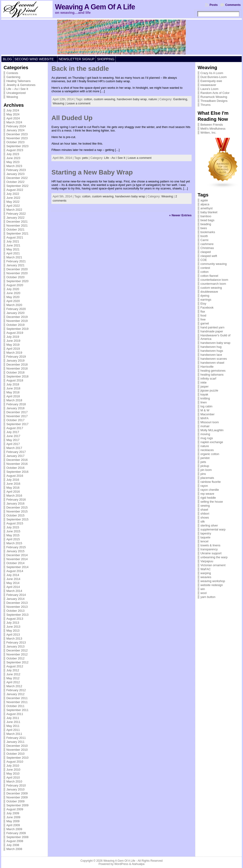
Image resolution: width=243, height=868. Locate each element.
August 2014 (15, 571)
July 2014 (13, 575)
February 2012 (16, 690)
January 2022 (15, 218)
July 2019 (13, 337)
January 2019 (15, 361)
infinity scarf (208, 379)
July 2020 (13, 289)
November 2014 (17, 559)
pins (203, 474)
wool (204, 593)
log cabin (206, 406)
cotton (88, 99)
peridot (205, 458)
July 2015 (13, 527)
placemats (207, 478)
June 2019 (13, 341)
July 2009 (13, 813)
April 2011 (13, 730)
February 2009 (16, 833)
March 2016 (14, 496)
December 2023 (17, 134)
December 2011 (17, 698)
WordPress (121, 864)
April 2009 (13, 825)
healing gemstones (213, 371)
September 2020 (17, 281)
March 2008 (14, 849)
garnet (205, 323)
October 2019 (15, 325)
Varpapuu (207, 561)
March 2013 (14, 639)
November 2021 (17, 226)
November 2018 (17, 368)
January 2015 (15, 551)
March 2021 (14, 257)
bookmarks (208, 232)
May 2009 (13, 821)
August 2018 (15, 380)
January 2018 (15, 408)
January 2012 (15, 694)
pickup (205, 466)
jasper (205, 386)
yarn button (208, 597)
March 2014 (14, 591)
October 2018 (15, 372)
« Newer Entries (180, 215)
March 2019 (14, 353)
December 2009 (17, 793)
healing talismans (212, 375)
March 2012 (14, 686)
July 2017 (13, 432)
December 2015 (17, 507)
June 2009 (13, 817)
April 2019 (13, 349)
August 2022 (15, 190)
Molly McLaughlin (212, 430)
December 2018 (17, 365)
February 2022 (16, 214)
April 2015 (13, 539)
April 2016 (13, 492)
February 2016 (16, 500)
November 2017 (17, 416)
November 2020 (17, 273)
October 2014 (15, 563)
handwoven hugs (212, 351)
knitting (205, 398)
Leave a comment (79, 103)
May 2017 (13, 440)
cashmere (207, 244)
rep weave (207, 494)
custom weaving (104, 99)
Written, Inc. (208, 133)
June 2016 (13, 484)
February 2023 (16, 170)
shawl (204, 510)
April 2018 (13, 396)
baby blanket (209, 212)
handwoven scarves (214, 359)
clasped (206, 252)
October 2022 (15, 182)
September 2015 (17, 519)
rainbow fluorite (211, 482)
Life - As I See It (115, 158)
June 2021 (13, 245)
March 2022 (14, 210)
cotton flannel (209, 276)
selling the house (212, 502)
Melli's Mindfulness (213, 129)
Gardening (13, 77)
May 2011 (13, 726)
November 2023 (17, 138)
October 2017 (15, 420)
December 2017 (17, 412)
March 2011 (14, 734)
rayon (204, 486)
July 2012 (13, 670)
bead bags (207, 220)
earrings (206, 300)
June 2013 (13, 627)
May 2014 (13, 583)
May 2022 (13, 202)
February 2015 (16, 547)
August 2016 (15, 476)
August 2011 (15, 714)
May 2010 (13, 774)
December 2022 (17, 178)
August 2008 (15, 841)
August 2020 (15, 285)
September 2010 (17, 758)
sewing (205, 506)
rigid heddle (208, 498)
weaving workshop (213, 581)
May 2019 (13, 345)
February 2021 (16, 261)
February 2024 (16, 126)
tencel (204, 541)
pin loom (206, 470)
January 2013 (15, 646)
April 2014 (13, 587)
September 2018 (17, 376)
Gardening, (180, 99)
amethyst (207, 208)
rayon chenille (210, 490)
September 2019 (17, 329)
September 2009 (17, 805)
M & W (205, 410)
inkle (204, 382)
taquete (205, 537)
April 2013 (13, 635)
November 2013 (17, 607)
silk (203, 521)
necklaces (207, 450)
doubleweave (209, 292)
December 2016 (17, 460)
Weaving (12, 97)
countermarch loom (213, 284)
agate (204, 200)
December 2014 (17, 555)
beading (206, 224)
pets (85, 158)
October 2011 (15, 706)
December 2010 (17, 746)
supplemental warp (213, 529)
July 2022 (13, 194)
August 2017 (15, 428)
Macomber (207, 414)
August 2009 (15, 809)
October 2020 (15, 277)
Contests (12, 73)
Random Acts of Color (215, 93)
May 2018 (13, 392)
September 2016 (17, 472)
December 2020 (17, 269)
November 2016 (17, 464)
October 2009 (15, 801)
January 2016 (15, 503)
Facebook (207, 308)
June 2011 (13, 722)
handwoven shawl (212, 363)
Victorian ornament (213, 565)
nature (153, 99)
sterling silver (209, 525)
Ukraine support (211, 553)
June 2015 (13, 531)
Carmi (204, 240)
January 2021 (15, 265)
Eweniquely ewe (211, 81)
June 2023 (13, 158)
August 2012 (15, 666)
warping (206, 573)
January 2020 (15, 313)
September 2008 (17, 837)
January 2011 (15, 742)
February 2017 (16, 452)
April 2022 (13, 206)
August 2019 (15, 333)
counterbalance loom (214, 280)
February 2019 (16, 357)
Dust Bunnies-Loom (214, 77)
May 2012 (13, 678)
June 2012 (13, 674)
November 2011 (17, 702)
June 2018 (13, 388)
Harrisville (207, 367)
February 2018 (16, 404)
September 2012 (17, 662)
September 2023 (17, 146)
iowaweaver (208, 85)
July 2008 (13, 845)
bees (204, 228)
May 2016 (13, 488)
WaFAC (206, 569)
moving (205, 434)
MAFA (205, 418)
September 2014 (17, 567)
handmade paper (212, 331)
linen (204, 402)
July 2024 (13, 110)
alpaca (205, 204)
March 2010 (14, 781)
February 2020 (16, 309)
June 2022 (13, 198)
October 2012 (15, 658)
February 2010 (16, 785)
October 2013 (15, 611)
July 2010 (13, 766)
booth (204, 236)
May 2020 (13, 297)
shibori (205, 514)
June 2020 (13, 293)
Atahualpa (138, 864)
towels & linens (210, 545)
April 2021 (13, 253)
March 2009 (14, 829)
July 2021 (13, 241)
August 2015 (15, 523)
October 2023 (15, 142)
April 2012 (13, 682)
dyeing (205, 296)
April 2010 (13, 777)
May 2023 (13, 162)
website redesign (212, 585)
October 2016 (15, 468)
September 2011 (17, 710)
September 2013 (17, 615)
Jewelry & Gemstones (21, 85)
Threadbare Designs (214, 101)
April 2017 (13, 444)
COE (204, 260)
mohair (205, 426)
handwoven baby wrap (132, 99)
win (203, 589)
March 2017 (14, 448)
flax (203, 311)
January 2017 (15, 456)
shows (205, 518)
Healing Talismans (18, 81)
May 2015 (13, 535)
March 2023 (14, 166)
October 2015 (15, 515)
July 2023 (13, 154)
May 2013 (13, 631)
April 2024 (13, 118)
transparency (209, 549)
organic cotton (210, 454)
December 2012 (17, 650)
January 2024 (15, 130)
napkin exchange (212, 442)
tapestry (206, 533)
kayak (204, 394)
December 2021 (17, 222)
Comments (233, 5)
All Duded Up (72, 118)
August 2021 (15, 237)
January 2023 (15, 174)
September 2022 (17, 186)
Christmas (207, 248)
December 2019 (17, 317)
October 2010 (15, 754)
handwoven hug (211, 347)
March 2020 (14, 305)
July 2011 (13, 718)
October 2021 (15, 229)
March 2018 (14, 400)
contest (205, 268)
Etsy (203, 304)
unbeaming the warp (214, 557)
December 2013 (17, 603)
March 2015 (14, 543)
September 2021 (17, 233)
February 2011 (16, 738)
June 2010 (13, 770)
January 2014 (15, 599)
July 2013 (13, 623)
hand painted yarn (212, 327)
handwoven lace (211, 355)
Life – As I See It (17, 89)
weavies (206, 577)
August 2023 (15, 150)
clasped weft (209, 256)
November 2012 (17, 654)
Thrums (205, 105)
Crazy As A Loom (212, 73)
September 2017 (17, 424)
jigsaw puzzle (209, 390)
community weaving (214, 264)
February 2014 (16, 595)
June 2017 (13, 436)
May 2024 (13, 114)
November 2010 (17, 750)
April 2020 (13, 301)
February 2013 (16, 642)
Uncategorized (16, 93)
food (203, 315)
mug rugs (207, 438)
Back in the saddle (80, 69)
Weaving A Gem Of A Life (95, 7)
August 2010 (15, 762)
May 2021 (13, 249)
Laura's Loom (209, 89)
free (203, 319)
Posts (214, 5)
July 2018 (13, 384)
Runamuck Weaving (214, 97)
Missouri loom (210, 422)
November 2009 (17, 797)
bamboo (206, 216)
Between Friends (212, 125)
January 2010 (15, 789)
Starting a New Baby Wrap (92, 172)
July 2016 (13, 480)
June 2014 (13, 579)
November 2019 (17, 321)
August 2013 (15, 619)
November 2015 (17, 511)
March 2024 (14, 122)
